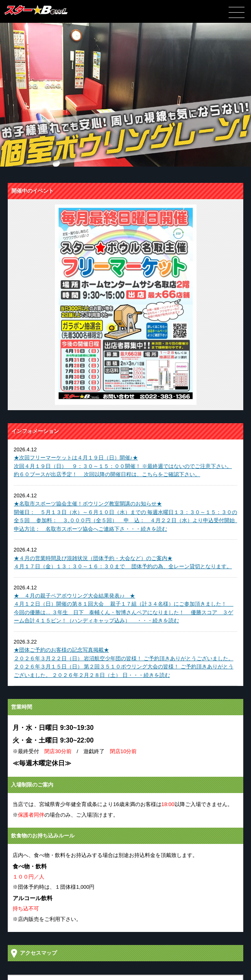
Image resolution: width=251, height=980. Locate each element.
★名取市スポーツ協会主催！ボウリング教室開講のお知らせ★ (88, 504)
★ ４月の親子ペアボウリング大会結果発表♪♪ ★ (75, 596)
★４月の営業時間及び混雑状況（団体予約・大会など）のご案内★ (93, 558)
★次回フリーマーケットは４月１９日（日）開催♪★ (76, 458)
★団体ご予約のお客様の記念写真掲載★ (61, 650)
